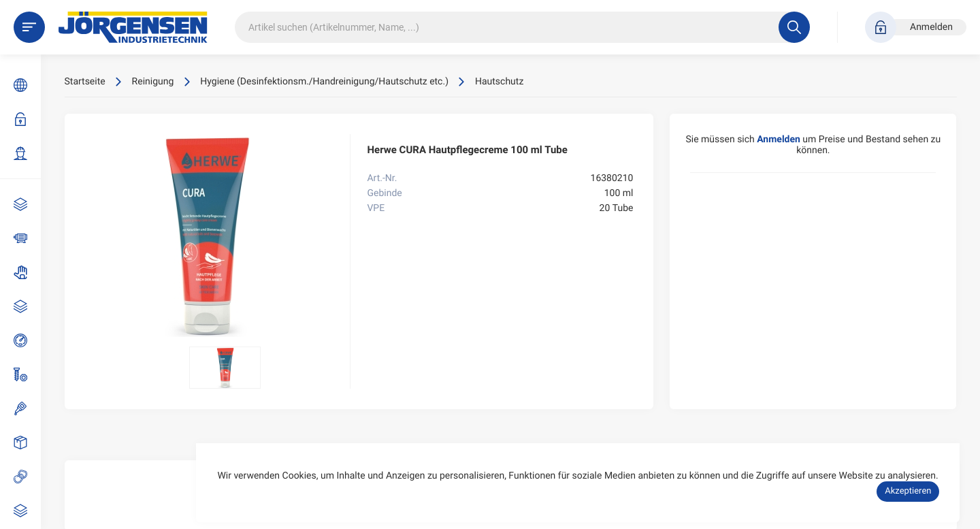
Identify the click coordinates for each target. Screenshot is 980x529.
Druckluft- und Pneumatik (27, 340)
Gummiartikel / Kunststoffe (27, 477)
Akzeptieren (908, 491)
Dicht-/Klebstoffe (27, 408)
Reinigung (27, 511)
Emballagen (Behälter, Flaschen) (27, 443)
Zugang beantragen (27, 153)
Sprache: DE (27, 85)
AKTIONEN (27, 204)
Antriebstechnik (27, 238)
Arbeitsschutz (27, 272)
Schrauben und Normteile (27, 374)
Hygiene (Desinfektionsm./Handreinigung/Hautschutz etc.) (324, 82)
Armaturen (27, 306)
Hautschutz (499, 82)
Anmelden (27, 119)
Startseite (85, 82)
